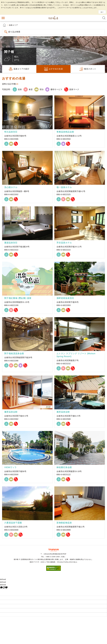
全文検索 (104, 18)
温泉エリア (13, 25)
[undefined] (5, 588)
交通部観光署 (53, 550)
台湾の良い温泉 (53, 18)
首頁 (4, 25)
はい (102, 12)
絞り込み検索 (14, 32)
